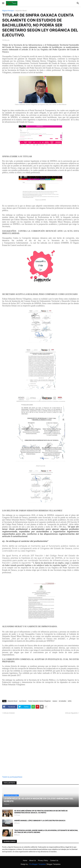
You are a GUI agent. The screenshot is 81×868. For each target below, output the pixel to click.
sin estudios (62, 701)
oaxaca (55, 701)
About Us (33, 860)
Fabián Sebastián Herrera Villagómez (39, 701)
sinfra (70, 701)
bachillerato (23, 701)
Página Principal (8, 11)
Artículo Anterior (9, 713)
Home (25, 860)
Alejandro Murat (21, 11)
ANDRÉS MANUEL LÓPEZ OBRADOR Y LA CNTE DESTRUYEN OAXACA (40, 820)
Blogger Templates (54, 864)
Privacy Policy (43, 860)
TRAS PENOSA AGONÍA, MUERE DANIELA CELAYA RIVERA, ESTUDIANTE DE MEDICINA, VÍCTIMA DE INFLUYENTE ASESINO (46, 831)
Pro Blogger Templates (38, 864)
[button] (3, 3)
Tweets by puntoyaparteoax (12, 777)
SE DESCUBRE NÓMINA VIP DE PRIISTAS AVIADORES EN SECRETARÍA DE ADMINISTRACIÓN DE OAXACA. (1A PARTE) (41, 812)
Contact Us (54, 860)
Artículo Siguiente (71, 713)
